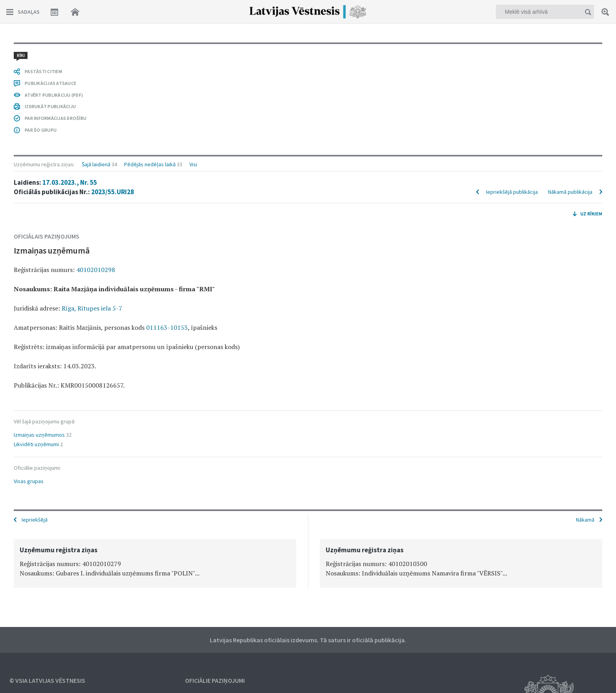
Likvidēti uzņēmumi (36, 444)
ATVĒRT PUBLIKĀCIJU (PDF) (54, 95)
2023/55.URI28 (113, 192)
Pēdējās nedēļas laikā (150, 164)
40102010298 (96, 270)
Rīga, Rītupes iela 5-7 (92, 308)
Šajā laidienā (96, 164)
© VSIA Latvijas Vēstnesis (47, 680)
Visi (193, 164)
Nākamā (585, 520)
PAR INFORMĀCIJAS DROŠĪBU (56, 118)
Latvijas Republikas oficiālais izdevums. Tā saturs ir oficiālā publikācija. (308, 640)
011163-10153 (167, 327)
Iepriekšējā (35, 520)
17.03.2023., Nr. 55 (70, 182)
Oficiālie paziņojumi (215, 680)
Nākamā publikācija (570, 192)
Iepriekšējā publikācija (512, 192)
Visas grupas (29, 481)
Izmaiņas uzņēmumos (39, 435)
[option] (155, 563)
